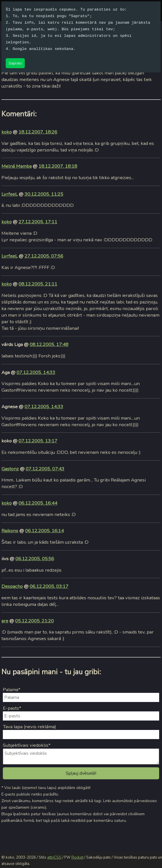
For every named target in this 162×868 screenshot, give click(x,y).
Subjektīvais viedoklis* (27, 745)
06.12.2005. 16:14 (44, 531)
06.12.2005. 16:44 (38, 503)
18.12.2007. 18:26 (38, 132)
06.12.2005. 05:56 (35, 559)
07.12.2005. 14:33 (36, 372)
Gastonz (10, 469)
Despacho (12, 586)
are (5, 621)
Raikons (10, 531)
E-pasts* (12, 708)
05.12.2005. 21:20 (34, 621)
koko (7, 132)
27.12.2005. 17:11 (38, 222)
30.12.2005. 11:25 (44, 194)
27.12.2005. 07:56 (44, 256)
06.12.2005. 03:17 (49, 586)
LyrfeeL (10, 194)
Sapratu (15, 63)
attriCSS (54, 857)
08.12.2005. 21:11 (38, 284)
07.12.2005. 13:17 (38, 441)
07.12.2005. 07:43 (45, 469)
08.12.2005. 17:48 (49, 344)
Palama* (12, 690)
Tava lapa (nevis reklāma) (29, 727)
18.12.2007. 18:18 (58, 166)
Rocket (77, 857)
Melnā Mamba (17, 166)
